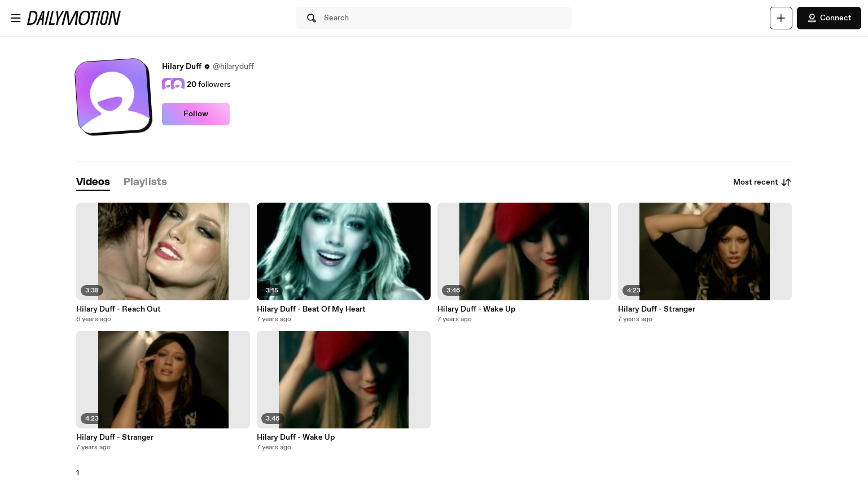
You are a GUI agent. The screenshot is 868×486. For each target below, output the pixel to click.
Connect (829, 18)
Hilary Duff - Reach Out (119, 309)
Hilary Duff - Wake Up (476, 309)
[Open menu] (16, 18)
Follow (196, 114)
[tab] (93, 183)
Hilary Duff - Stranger (657, 309)
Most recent (762, 182)
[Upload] (781, 18)
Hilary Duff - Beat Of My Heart (311, 309)
